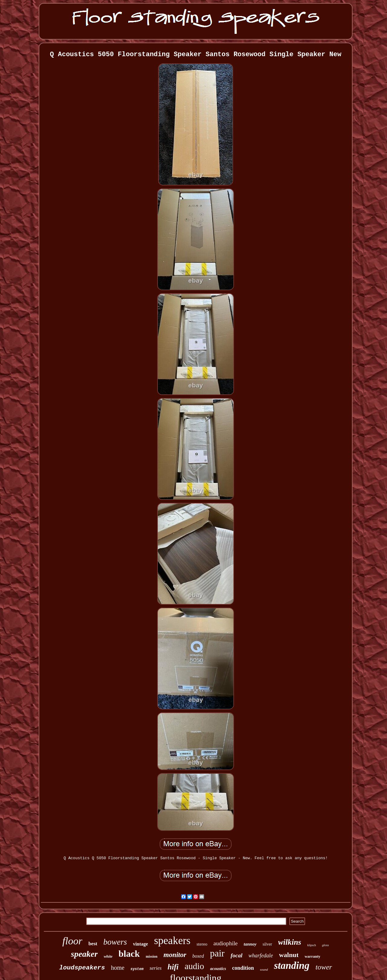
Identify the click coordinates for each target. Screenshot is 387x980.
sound (264, 969)
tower (324, 967)
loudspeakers (82, 968)
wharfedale (261, 956)
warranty (312, 956)
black (129, 954)
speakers (172, 941)
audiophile (226, 943)
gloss (325, 945)
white (108, 956)
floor (72, 941)
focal (237, 955)
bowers (115, 942)
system (137, 969)
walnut (289, 955)
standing (292, 966)
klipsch (312, 945)
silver (267, 944)
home (118, 968)
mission (152, 956)
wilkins (290, 942)
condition (243, 968)
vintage (141, 944)
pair (217, 953)
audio (194, 966)
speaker (85, 954)
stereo (202, 944)
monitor (175, 955)
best (93, 944)
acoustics (218, 969)
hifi (173, 967)
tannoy (250, 944)
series (156, 968)
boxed (198, 956)
